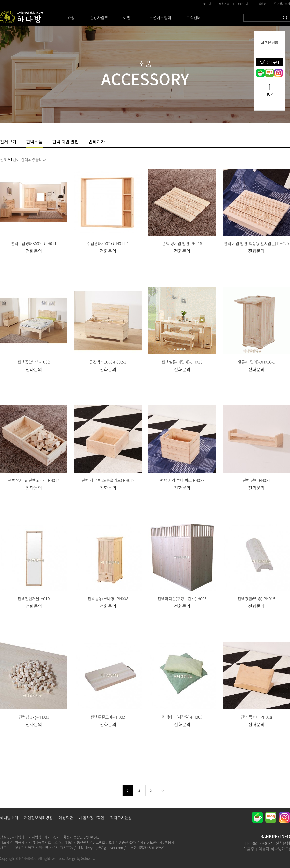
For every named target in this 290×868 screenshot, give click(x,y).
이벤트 (129, 17)
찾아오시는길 (121, 818)
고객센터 (261, 4)
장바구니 (243, 4)
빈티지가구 (99, 142)
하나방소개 (9, 818)
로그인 (207, 4)
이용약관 (66, 818)
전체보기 (8, 142)
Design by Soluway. (80, 858)
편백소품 (34, 142)
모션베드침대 (160, 17)
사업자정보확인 (92, 818)
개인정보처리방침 (38, 818)
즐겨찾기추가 (282, 4)
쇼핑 (71, 17)
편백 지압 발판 (65, 142)
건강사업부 (99, 17)
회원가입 (224, 4)
